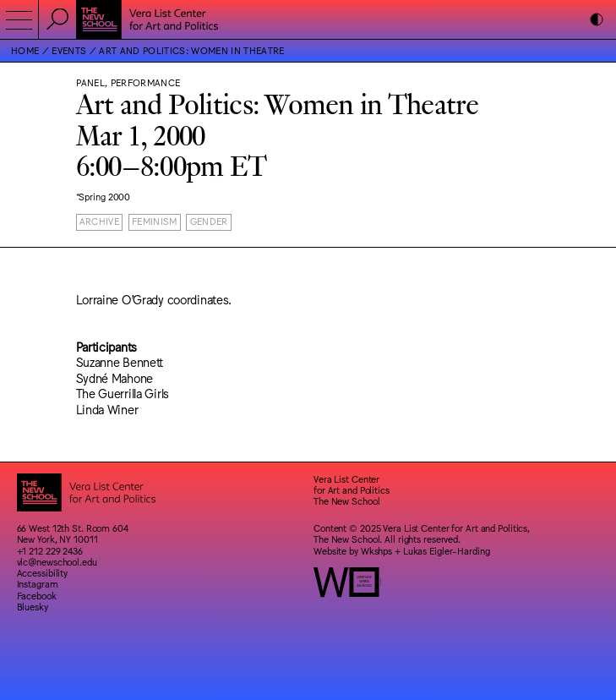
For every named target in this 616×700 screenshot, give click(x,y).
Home (25, 50)
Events (69, 50)
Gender (209, 221)
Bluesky (33, 607)
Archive (99, 221)
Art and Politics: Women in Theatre (191, 50)
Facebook (37, 596)
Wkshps (376, 551)
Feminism (155, 221)
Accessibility (43, 573)
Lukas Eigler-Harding (447, 551)
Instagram (38, 584)
